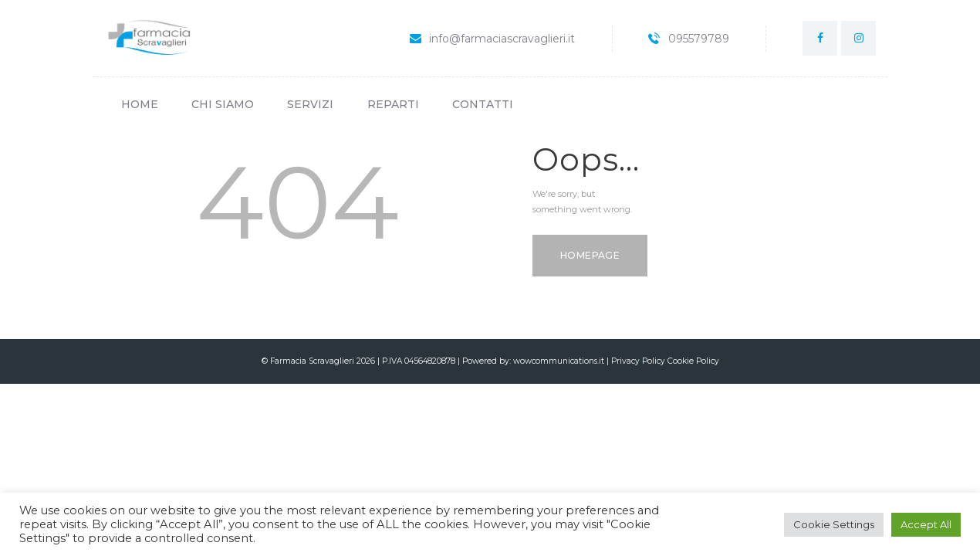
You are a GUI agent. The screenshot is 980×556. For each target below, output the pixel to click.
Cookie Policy (693, 361)
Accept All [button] (926, 524)
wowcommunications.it (559, 361)
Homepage (590, 255)
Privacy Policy (639, 361)
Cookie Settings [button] (834, 524)
